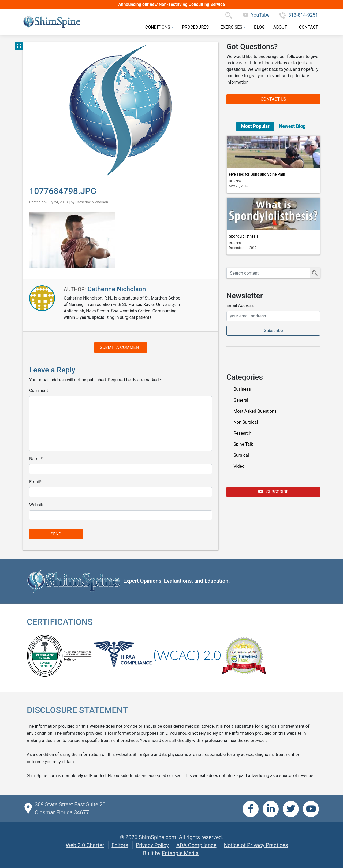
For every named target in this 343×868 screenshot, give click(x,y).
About (280, 27)
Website (37, 505)
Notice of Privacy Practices (256, 845)
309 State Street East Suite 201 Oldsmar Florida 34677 (71, 808)
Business (242, 389)
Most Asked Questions (255, 411)
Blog (259, 27)
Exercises (231, 27)
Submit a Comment (121, 347)
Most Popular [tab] (255, 126)
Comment (39, 391)
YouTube (256, 15)
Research (242, 433)
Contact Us (273, 99)
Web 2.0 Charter (85, 845)
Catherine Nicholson (92, 202)
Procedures (195, 27)
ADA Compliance (196, 845)
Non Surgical (246, 422)
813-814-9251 (299, 15)
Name (35, 459)
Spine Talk (243, 444)
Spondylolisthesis (244, 236)
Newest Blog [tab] (292, 126)
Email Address (240, 306)
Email (35, 482)
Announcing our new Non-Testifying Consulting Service (171, 4)
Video (239, 466)
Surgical (241, 455)
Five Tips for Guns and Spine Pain (257, 174)
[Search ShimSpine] (268, 273)
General (241, 400)
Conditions (158, 27)
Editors (120, 845)
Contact (308, 27)
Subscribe (273, 492)
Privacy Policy (152, 845)
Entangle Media (180, 853)
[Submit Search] (315, 273)
